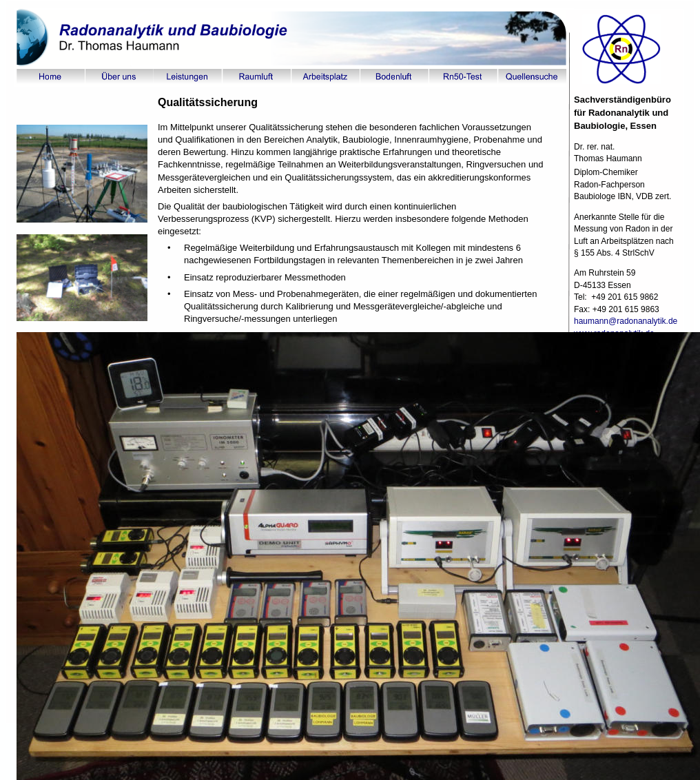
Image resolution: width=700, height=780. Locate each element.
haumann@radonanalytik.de (627, 321)
